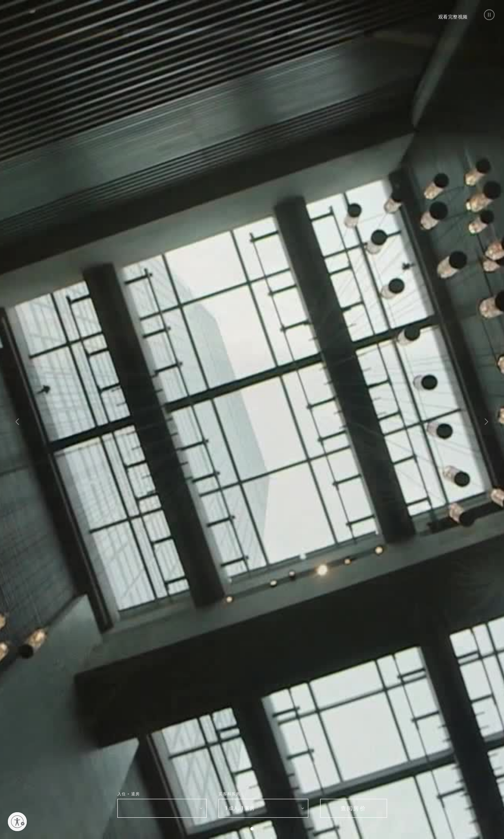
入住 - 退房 (129, 794)
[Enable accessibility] (17, 822)
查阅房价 (353, 808)
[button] (489, 15)
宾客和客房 (229, 794)
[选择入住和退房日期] (162, 808)
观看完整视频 (453, 17)
